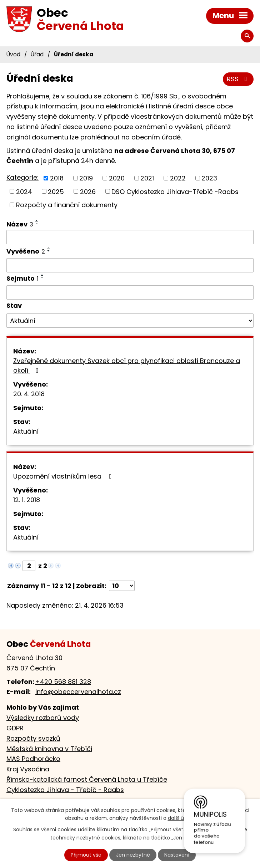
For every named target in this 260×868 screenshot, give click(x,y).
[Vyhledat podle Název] (130, 237)
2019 (86, 178)
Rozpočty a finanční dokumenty (67, 205)
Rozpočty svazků (33, 738)
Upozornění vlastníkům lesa (64, 476)
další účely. (182, 818)
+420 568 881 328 (63, 682)
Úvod (13, 54)
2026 (88, 191)
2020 (117, 178)
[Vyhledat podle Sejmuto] (130, 292)
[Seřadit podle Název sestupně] (37, 224)
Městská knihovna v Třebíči (49, 749)
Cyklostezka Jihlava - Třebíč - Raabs (65, 790)
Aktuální (26, 431)
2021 (147, 178)
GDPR (15, 728)
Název (20, 224)
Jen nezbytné (133, 855)
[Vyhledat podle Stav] (130, 321)
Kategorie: (22, 177)
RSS (238, 79)
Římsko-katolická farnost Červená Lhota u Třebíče (87, 779)
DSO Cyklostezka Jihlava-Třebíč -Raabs (175, 191)
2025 (56, 191)
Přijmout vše (86, 855)
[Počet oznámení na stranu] (122, 586)
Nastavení (177, 855)
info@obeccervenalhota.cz (78, 692)
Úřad (37, 54)
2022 (178, 178)
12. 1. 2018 (27, 500)
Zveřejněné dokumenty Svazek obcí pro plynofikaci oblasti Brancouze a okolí (127, 366)
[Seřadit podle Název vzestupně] (37, 221)
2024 (24, 191)
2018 (57, 178)
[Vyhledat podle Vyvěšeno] (130, 265)
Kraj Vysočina (28, 769)
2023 (209, 178)
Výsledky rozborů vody (43, 718)
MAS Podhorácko (33, 759)
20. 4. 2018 (29, 394)
